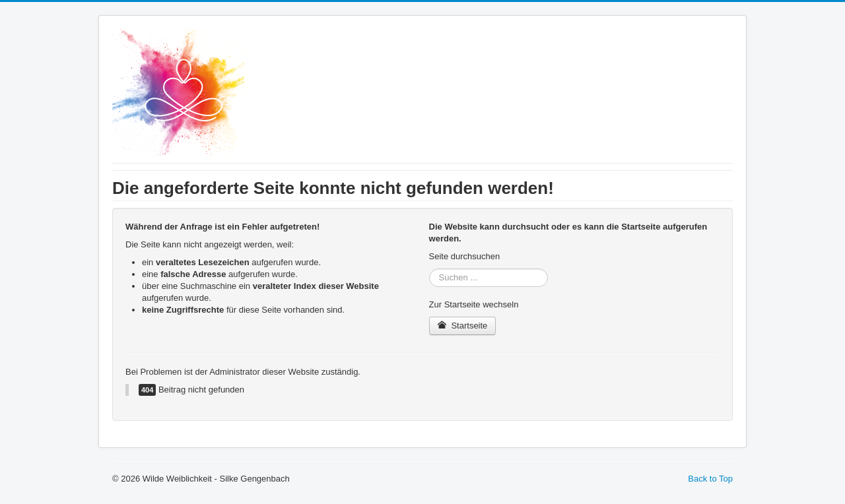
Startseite (463, 326)
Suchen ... (429, 269)
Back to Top (710, 479)
